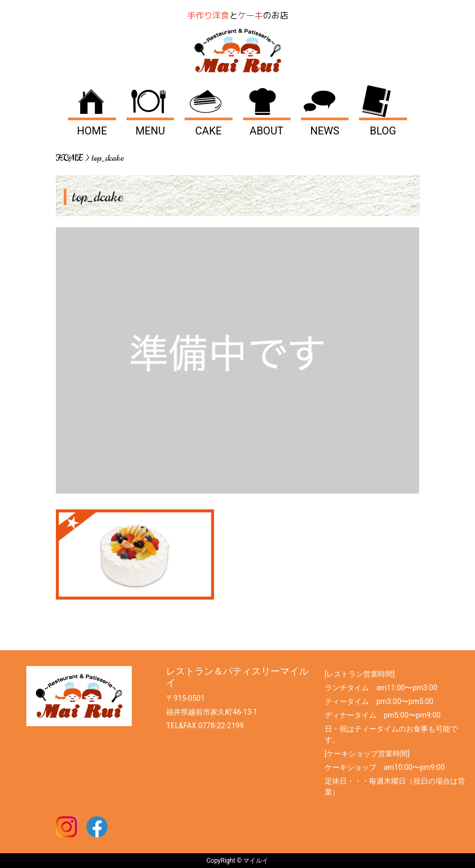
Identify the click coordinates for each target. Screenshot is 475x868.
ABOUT (267, 131)
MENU (150, 131)
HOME (92, 131)
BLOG (383, 131)
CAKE (208, 131)
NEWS (324, 131)
